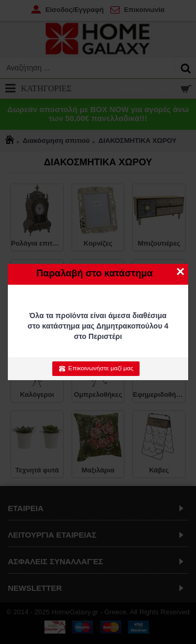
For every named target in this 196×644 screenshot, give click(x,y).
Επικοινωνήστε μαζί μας (96, 368)
